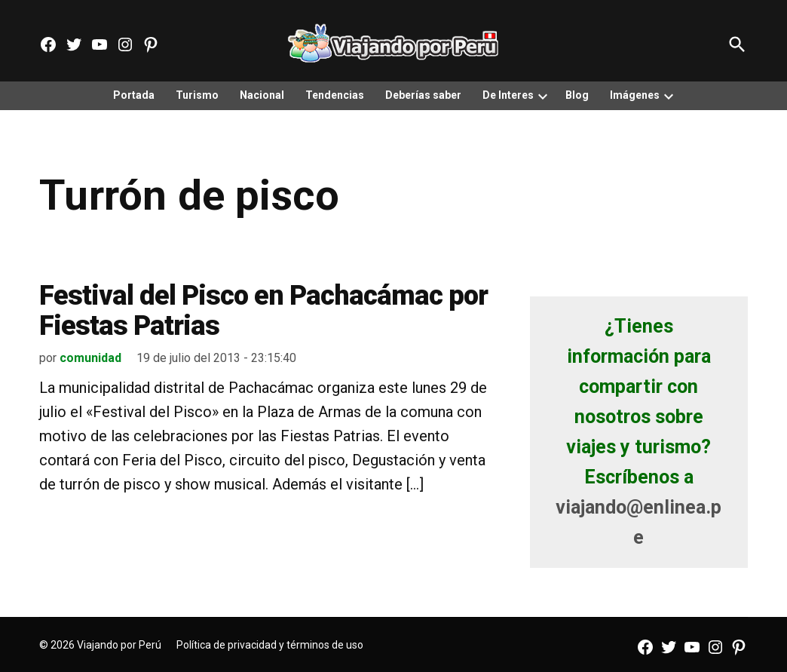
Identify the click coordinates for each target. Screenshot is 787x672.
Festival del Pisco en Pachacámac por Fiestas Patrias (263, 311)
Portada (134, 95)
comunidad (90, 358)
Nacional (262, 95)
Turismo (197, 95)
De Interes (508, 95)
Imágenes (635, 95)
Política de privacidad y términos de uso (270, 645)
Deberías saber (423, 95)
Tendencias (335, 95)
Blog (577, 95)
